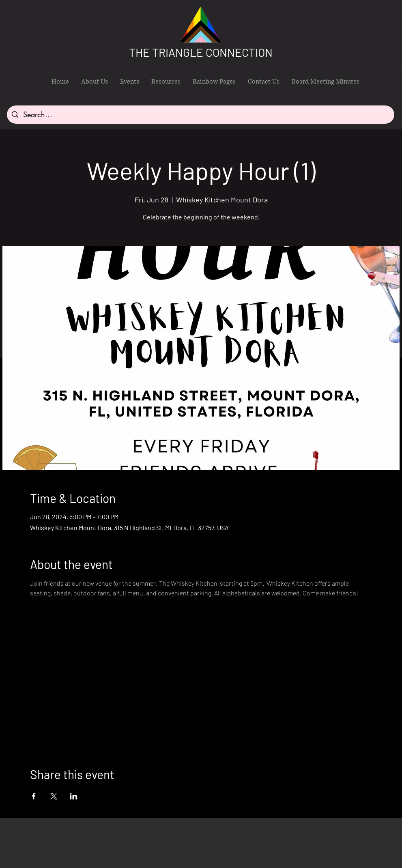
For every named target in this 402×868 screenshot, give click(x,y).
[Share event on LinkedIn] (74, 796)
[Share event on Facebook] (34, 796)
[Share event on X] (54, 796)
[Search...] (200, 115)
